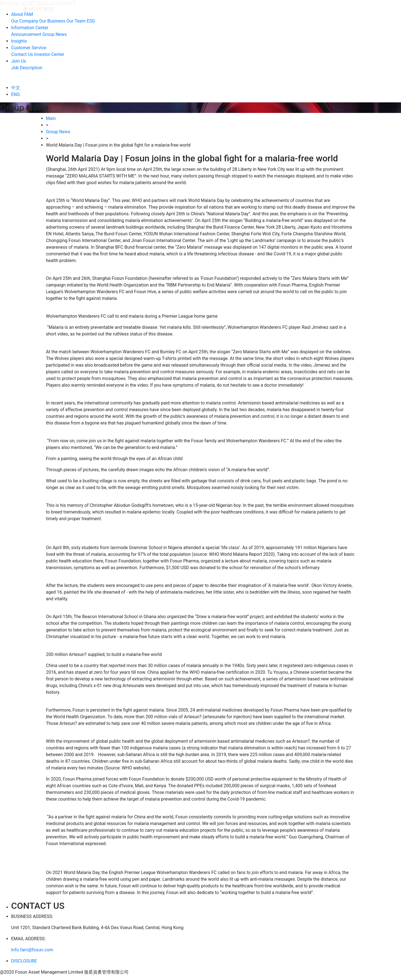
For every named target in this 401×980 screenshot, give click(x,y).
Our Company (25, 21)
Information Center (30, 28)
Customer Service (29, 48)
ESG (91, 21)
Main (51, 118)
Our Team (76, 21)
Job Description (27, 68)
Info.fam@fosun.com (32, 950)
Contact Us (22, 54)
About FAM (22, 14)
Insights (19, 41)
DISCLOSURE (24, 961)
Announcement (26, 34)
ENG (15, 94)
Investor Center (49, 54)
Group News (54, 34)
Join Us (19, 61)
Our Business (52, 21)
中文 (16, 88)
